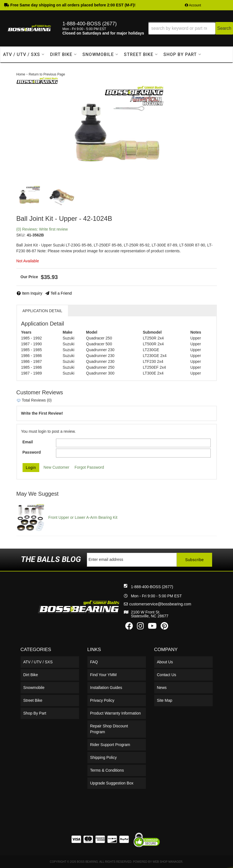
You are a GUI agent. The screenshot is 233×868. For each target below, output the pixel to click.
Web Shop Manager (167, 862)
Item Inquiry (32, 293)
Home (21, 74)
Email (28, 442)
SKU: (21, 235)
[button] (191, 28)
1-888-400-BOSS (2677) (152, 587)
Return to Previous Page (47, 74)
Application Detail (42, 311)
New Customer (56, 467)
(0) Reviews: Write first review (42, 229)
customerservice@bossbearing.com (160, 604)
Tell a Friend (61, 293)
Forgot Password (89, 467)
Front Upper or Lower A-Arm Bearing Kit (83, 517)
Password (32, 452)
